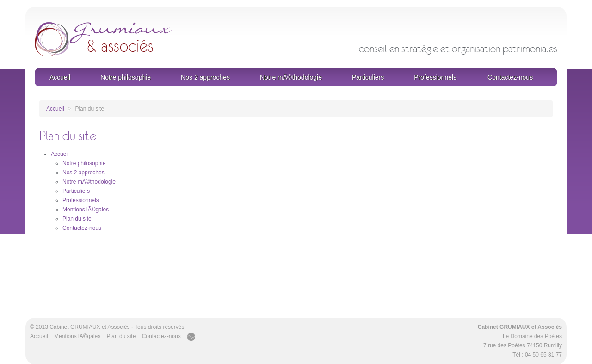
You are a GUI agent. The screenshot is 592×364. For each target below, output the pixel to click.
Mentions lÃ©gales (86, 210)
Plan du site (77, 219)
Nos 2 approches (205, 77)
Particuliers (368, 77)
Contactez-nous (510, 77)
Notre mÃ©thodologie (291, 77)
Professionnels (435, 77)
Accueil (60, 77)
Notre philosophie (126, 77)
